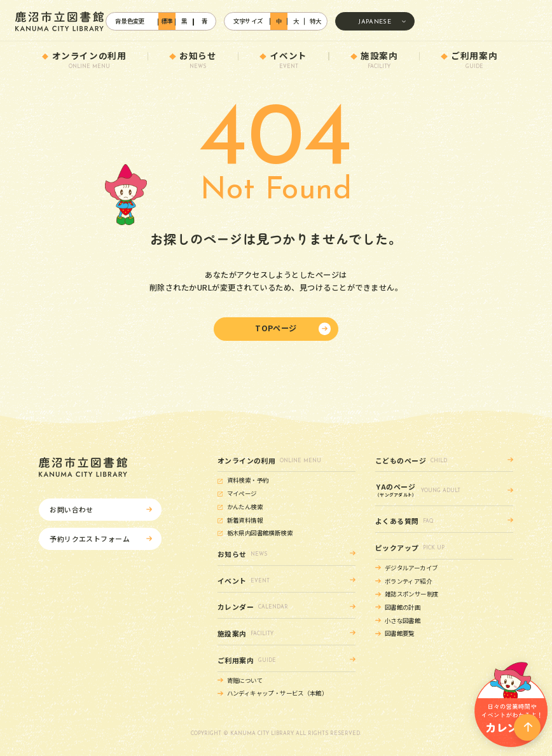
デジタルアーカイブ (411, 568)
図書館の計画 (403, 607)
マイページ (242, 493)
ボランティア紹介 (408, 581)
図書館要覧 (400, 633)
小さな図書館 (403, 621)
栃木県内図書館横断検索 (260, 533)
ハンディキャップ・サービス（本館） (277, 693)
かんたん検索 (245, 507)
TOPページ (276, 328)
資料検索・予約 (248, 480)
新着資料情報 (245, 520)
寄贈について (245, 680)
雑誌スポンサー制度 (411, 594)
